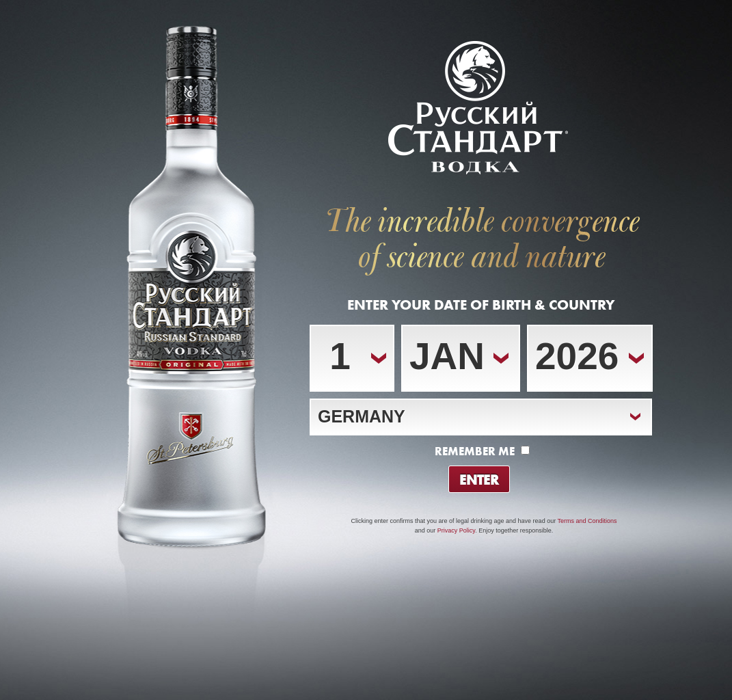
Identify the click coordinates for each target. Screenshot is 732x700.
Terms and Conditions (587, 521)
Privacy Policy (456, 530)
